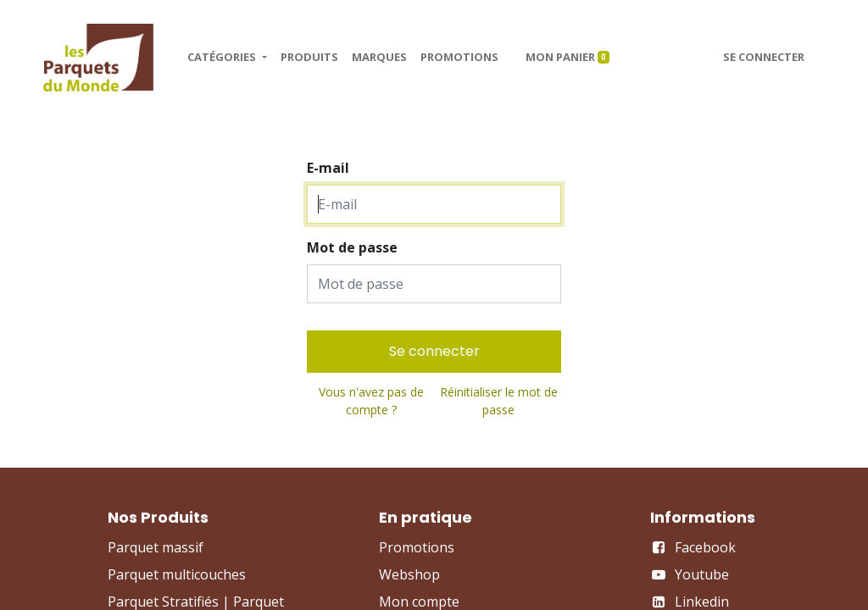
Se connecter (764, 57)
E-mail (328, 168)
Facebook (705, 547)
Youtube (702, 574)
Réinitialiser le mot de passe (499, 401)
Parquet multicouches (177, 574)
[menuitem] (309, 58)
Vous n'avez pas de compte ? (371, 401)
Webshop (409, 574)
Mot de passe (352, 247)
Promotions (417, 547)
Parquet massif (156, 547)
